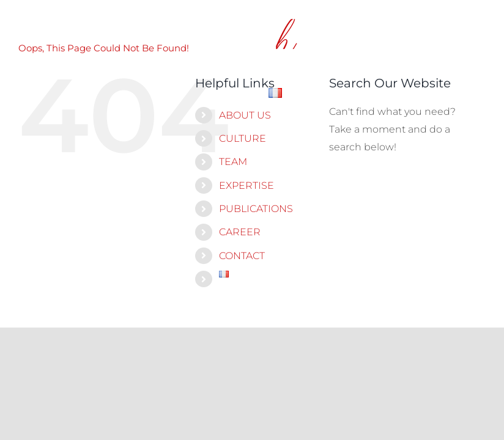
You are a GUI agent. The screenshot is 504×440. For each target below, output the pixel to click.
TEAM (233, 162)
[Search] (344, 183)
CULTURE (243, 138)
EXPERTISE (246, 185)
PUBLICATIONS (256, 209)
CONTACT (242, 256)
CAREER (240, 232)
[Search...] (401, 183)
